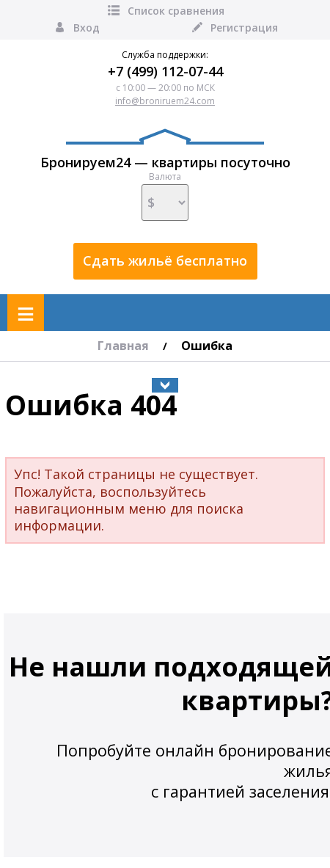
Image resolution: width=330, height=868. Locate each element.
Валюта (165, 196)
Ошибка (207, 346)
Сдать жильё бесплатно (165, 260)
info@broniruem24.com (165, 101)
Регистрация (234, 28)
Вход (76, 28)
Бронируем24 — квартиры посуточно (165, 150)
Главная (123, 346)
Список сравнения (165, 11)
